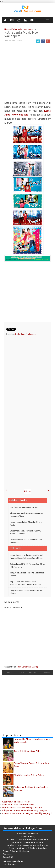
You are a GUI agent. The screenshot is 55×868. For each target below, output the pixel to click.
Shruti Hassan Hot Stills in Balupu (29, 775)
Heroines (46, 672)
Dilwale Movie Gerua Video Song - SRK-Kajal (22, 808)
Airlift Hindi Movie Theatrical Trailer (18, 805)
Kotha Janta (20, 334)
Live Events (34, 672)
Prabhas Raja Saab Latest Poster (24, 507)
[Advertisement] (27, 73)
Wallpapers (31, 334)
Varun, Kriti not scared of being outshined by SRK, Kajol (27, 813)
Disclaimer (8, 854)
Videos (21, 672)
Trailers (9, 672)
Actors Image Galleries (13, 861)
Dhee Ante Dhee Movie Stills (27, 751)
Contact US (8, 857)
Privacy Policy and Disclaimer (16, 851)
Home (27, 491)
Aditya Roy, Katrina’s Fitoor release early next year (25, 811)
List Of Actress (10, 864)
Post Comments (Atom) (27, 667)
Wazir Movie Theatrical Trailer (16, 802)
